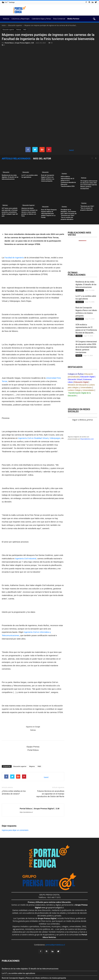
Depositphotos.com (87, 597)
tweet (71, 122)
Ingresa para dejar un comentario (15, 802)
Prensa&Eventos (49, 974)
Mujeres (32, 738)
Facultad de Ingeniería (14, 230)
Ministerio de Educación (77, 357)
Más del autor (42, 131)
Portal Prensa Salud (62, 971)
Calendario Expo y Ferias (41, 19)
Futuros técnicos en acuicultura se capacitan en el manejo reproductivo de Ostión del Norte (50, 766)
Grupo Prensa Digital (11, 971)
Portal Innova (48, 971)
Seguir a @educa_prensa (82, 392)
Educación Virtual (75, 351)
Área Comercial (59, 19)
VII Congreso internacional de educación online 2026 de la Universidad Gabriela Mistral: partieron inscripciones (89, 157)
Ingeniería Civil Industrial (26, 531)
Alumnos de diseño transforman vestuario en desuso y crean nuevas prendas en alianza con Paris (29, 184)
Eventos (64, 146)
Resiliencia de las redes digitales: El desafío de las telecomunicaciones (10, 149)
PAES (25, 30)
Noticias (6, 19)
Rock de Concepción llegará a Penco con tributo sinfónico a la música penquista (34, 950)
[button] (94, 19)
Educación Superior (28, 177)
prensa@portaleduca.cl (55, 917)
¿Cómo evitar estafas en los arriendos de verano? (14, 765)
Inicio (4, 25)
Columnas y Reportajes (20, 19)
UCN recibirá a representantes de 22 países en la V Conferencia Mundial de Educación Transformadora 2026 (45, 955)
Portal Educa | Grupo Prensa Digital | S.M (19, 43)
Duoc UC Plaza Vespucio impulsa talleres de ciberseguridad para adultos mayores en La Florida (49, 186)
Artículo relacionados (16, 131)
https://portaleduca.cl (26, 784)
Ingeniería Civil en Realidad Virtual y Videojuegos (39, 410)
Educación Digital (88, 349)
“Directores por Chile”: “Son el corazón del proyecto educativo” (87, 180)
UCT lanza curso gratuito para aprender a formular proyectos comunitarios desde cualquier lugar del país (10, 184)
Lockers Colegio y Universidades (81, 362)
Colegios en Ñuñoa (75, 346)
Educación (6, 144)
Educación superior (8, 30)
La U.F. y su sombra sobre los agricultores (18, 945)
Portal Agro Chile (77, 971)
